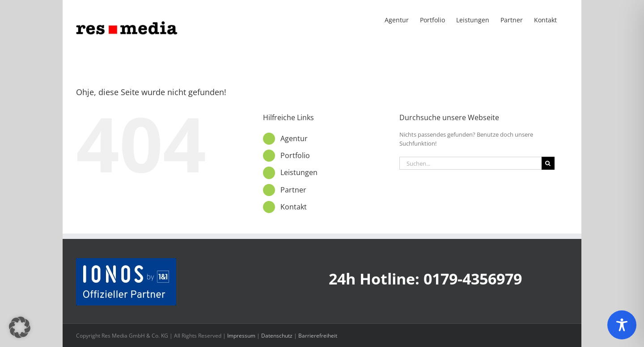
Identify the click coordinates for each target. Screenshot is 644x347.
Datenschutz (277, 336)
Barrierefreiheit (318, 336)
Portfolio (295, 155)
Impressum (241, 336)
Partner (293, 190)
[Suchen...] (470, 163)
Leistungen (299, 172)
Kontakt (294, 207)
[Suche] (548, 163)
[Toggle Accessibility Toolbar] (622, 325)
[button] (20, 327)
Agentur (294, 138)
